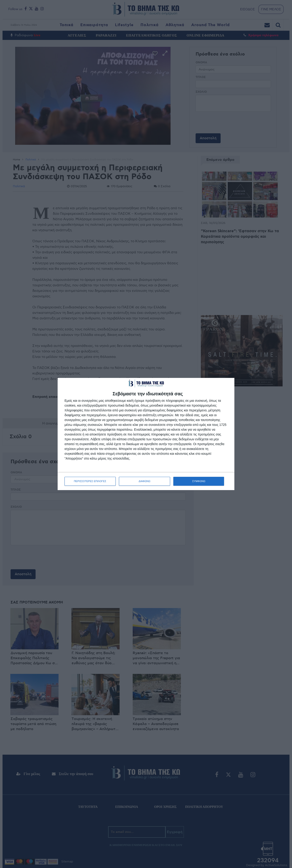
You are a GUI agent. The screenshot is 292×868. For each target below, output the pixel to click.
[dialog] (146, 434)
